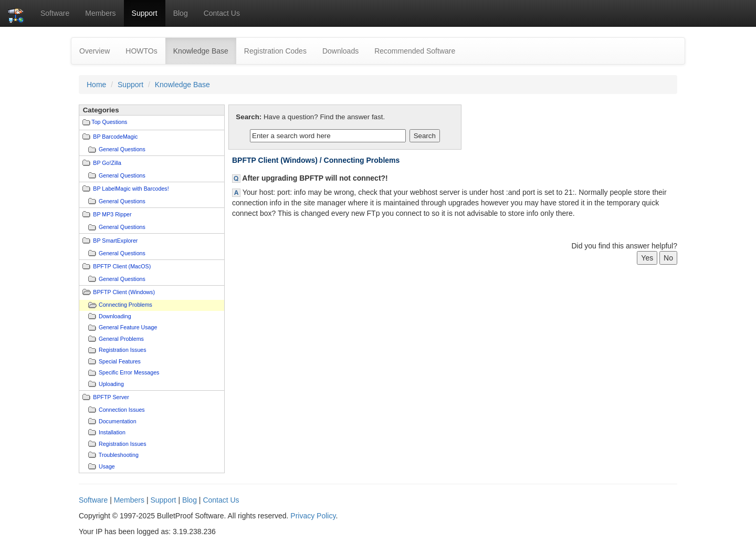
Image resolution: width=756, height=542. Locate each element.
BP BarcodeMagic (115, 137)
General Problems (121, 339)
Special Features (120, 361)
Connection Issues (122, 410)
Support (145, 13)
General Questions (122, 149)
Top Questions (109, 122)
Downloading (115, 316)
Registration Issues (123, 350)
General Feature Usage (128, 327)
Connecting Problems (125, 305)
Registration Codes (275, 51)
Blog (181, 13)
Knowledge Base (205, 50)
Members (100, 13)
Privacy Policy (313, 516)
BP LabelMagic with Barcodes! (131, 189)
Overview (94, 51)
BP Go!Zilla (107, 163)
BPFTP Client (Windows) (124, 292)
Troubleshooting (119, 455)
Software (55, 13)
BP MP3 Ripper (112, 214)
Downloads (340, 51)
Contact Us (222, 13)
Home (96, 85)
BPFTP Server (111, 397)
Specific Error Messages (129, 372)
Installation (112, 432)
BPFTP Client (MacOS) (122, 266)
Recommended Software (415, 51)
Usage (107, 466)
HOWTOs (141, 51)
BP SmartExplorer (115, 241)
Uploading (111, 384)
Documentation (118, 421)
